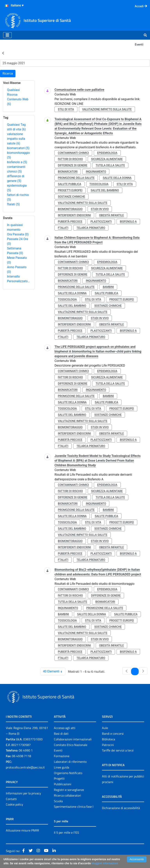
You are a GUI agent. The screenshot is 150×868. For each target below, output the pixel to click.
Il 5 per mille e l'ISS (67, 832)
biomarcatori (18, 148)
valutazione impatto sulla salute (16, 139)
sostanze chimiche (71, 197)
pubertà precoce (70, 222)
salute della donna (117, 178)
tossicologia (99, 184)
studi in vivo (100, 209)
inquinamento (96, 172)
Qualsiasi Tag (16, 125)
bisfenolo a (17, 162)
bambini (108, 287)
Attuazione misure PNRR (22, 830)
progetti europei (70, 190)
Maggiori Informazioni (105, 863)
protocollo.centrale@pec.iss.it (25, 767)
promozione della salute (76, 178)
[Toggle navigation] (7, 35)
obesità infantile (111, 215)
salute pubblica (70, 184)
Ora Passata (18, 234)
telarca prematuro (91, 228)
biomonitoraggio (70, 209)
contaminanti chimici (73, 153)
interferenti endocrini (74, 215)
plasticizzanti (101, 222)
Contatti (11, 799)
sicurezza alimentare (107, 159)
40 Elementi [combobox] (54, 671)
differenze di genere (73, 165)
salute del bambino (105, 190)
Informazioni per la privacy (23, 793)
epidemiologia (107, 153)
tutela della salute (110, 165)
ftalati (13, 204)
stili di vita (16, 129)
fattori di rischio (70, 159)
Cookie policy (14, 804)
